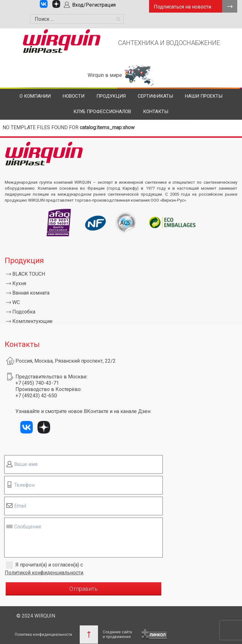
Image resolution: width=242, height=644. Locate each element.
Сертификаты (155, 96)
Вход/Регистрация (94, 5)
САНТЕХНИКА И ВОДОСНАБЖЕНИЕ (169, 43)
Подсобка (24, 312)
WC (16, 302)
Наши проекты (204, 96)
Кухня (19, 283)
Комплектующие (32, 321)
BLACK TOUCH (29, 274)
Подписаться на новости (182, 7)
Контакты (156, 112)
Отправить (84, 589)
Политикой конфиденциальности (44, 573)
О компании (35, 96)
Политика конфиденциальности (43, 635)
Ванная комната (31, 293)
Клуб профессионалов (102, 112)
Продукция (111, 96)
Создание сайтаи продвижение (117, 634)
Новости (74, 96)
